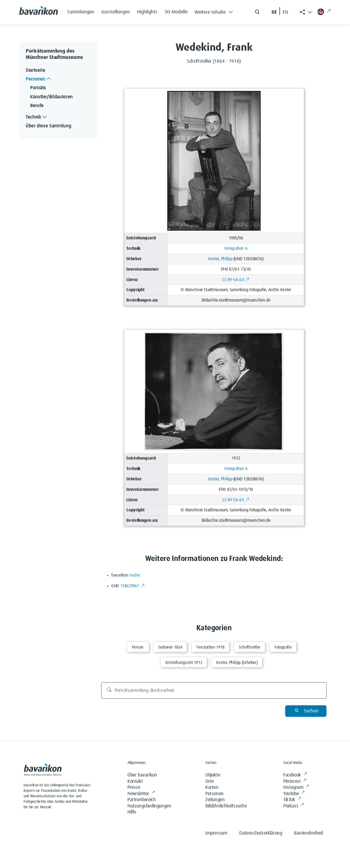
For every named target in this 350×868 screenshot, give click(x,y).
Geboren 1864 (170, 647)
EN (285, 12)
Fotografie (283, 647)
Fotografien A (236, 248)
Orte (209, 781)
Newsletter (141, 794)
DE (274, 12)
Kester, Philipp (221, 259)
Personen (215, 794)
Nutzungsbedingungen (149, 806)
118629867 (132, 586)
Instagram (296, 788)
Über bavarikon (142, 775)
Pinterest (295, 782)
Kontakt (135, 781)
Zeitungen (215, 800)
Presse (134, 787)
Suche (135, 575)
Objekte (213, 775)
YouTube (294, 794)
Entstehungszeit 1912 (184, 663)
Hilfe (132, 812)
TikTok (292, 800)
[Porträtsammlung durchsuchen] (214, 691)
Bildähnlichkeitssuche (226, 806)
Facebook (295, 775)
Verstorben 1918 (210, 647)
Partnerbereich (142, 800)
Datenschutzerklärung (261, 833)
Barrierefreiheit (309, 833)
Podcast (294, 806)
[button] (215, 11)
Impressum (216, 833)
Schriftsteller (250, 647)
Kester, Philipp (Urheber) (237, 663)
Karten (212, 787)
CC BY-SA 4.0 (236, 280)
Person (138, 647)
